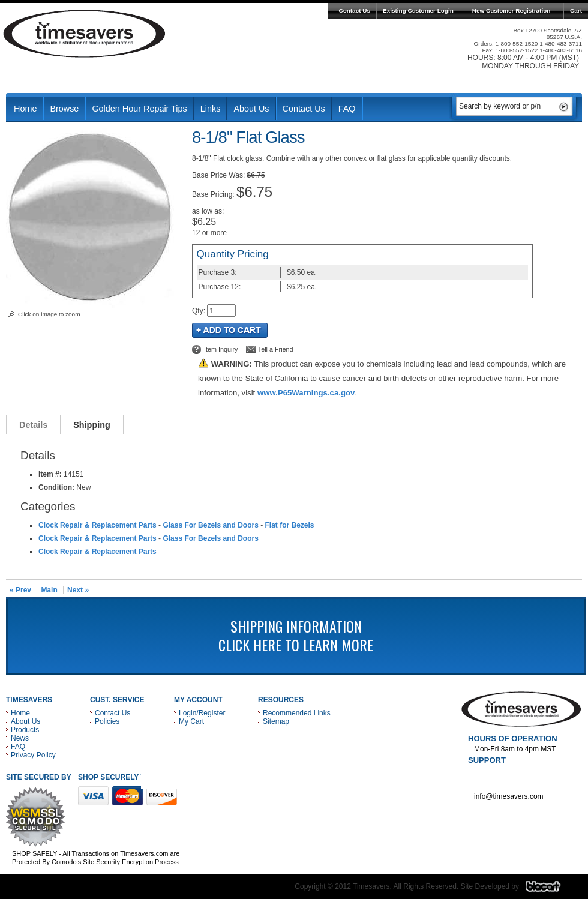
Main (49, 590)
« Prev (20, 590)
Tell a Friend (276, 349)
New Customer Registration (511, 11)
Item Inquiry (221, 349)
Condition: (56, 487)
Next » (78, 590)
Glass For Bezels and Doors (210, 525)
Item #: (51, 474)
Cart (576, 11)
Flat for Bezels (289, 525)
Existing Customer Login (418, 11)
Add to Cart (230, 330)
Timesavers (85, 34)
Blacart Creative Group (550, 889)
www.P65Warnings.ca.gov (306, 393)
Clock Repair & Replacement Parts (97, 525)
